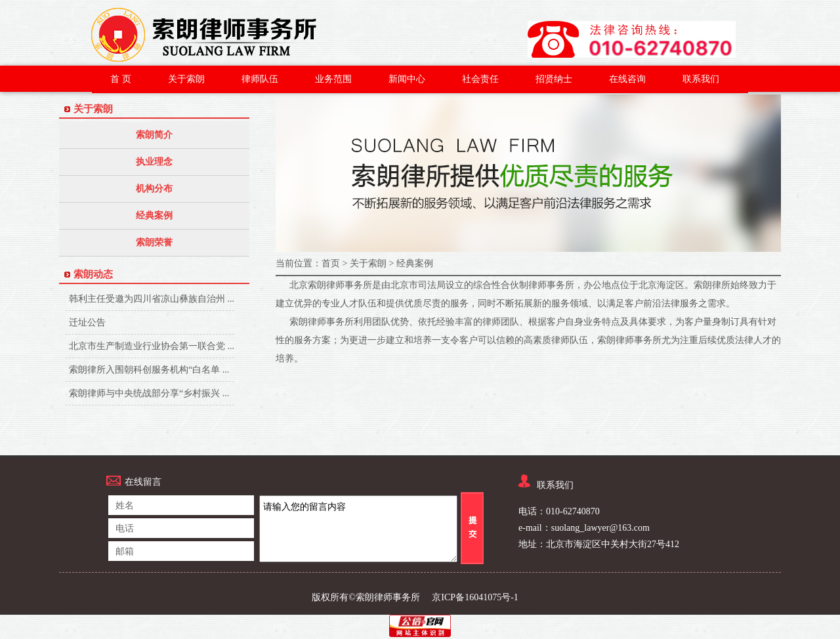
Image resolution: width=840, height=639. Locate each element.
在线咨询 (627, 79)
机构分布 (154, 189)
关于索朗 (186, 79)
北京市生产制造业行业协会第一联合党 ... (152, 347)
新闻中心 (407, 79)
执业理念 (154, 162)
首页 (331, 263)
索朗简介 (154, 135)
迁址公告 (125, 324)
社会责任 (480, 79)
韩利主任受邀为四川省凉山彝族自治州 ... (152, 300)
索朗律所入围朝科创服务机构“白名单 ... (149, 371)
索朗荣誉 (154, 242)
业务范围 (333, 79)
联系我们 (701, 79)
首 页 (121, 79)
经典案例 (154, 216)
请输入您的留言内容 (358, 529)
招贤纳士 (554, 79)
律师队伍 (260, 79)
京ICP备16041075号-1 (475, 597)
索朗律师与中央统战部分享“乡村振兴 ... (149, 395)
